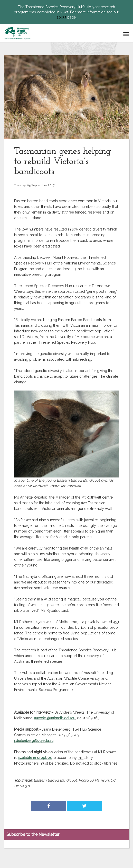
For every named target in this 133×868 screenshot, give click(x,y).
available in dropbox (35, 758)
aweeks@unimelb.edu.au (55, 718)
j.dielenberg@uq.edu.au (34, 741)
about (61, 17)
